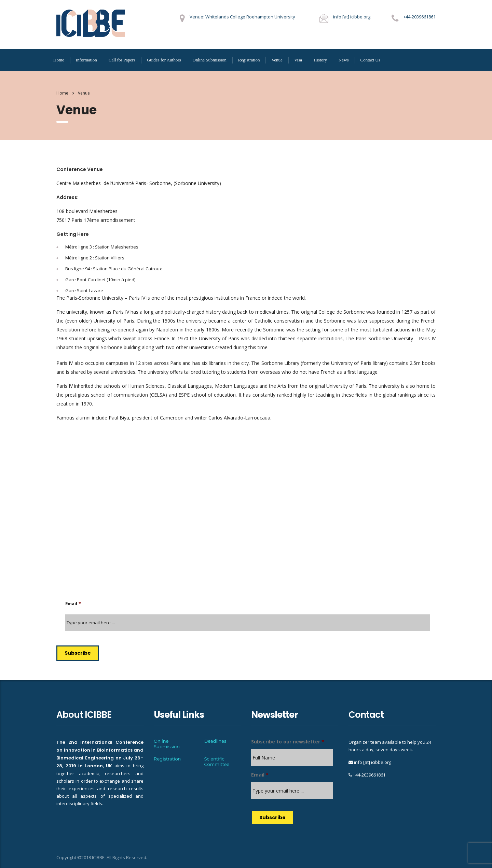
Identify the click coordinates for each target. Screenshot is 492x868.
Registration (249, 60)
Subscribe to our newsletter (288, 742)
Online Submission (210, 60)
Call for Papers (122, 60)
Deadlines (215, 741)
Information (86, 60)
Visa (298, 60)
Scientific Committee (217, 762)
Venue (277, 60)
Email (73, 604)
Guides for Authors (164, 60)
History (320, 60)
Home (59, 60)
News (344, 60)
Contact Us (370, 60)
